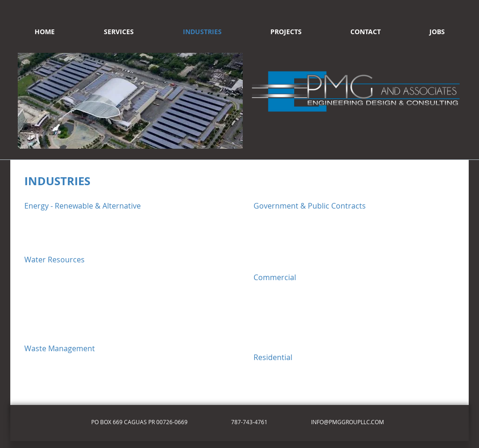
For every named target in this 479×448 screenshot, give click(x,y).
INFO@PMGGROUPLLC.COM (348, 422)
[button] (130, 101)
